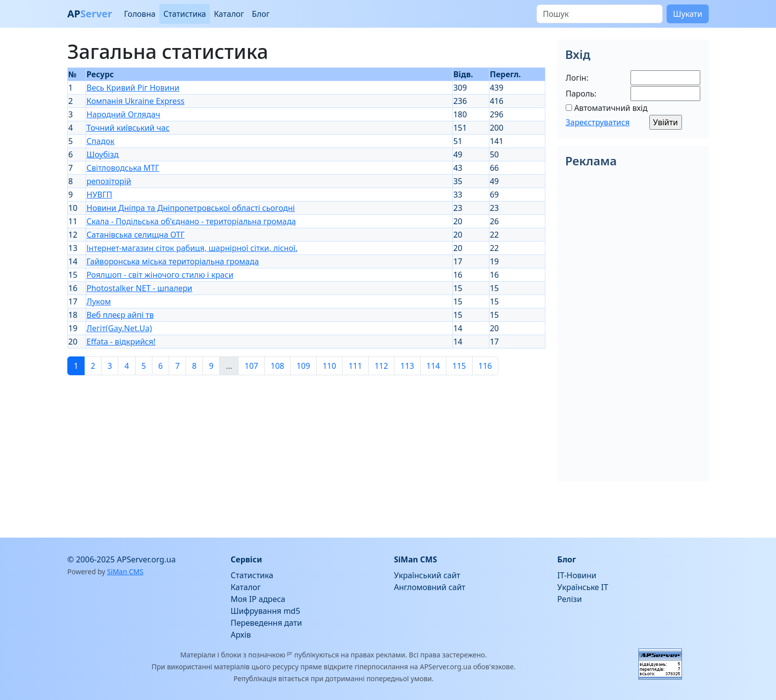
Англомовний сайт (430, 587)
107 (251, 366)
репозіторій (109, 181)
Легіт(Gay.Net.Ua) (119, 328)
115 (459, 366)
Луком (99, 301)
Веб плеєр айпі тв (120, 315)
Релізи (570, 599)
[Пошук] (600, 14)
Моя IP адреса (258, 599)
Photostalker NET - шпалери (140, 288)
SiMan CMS (125, 572)
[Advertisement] (306, 452)
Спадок (101, 141)
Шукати (688, 14)
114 (433, 366)
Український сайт (427, 575)
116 (485, 366)
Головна (140, 14)
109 (303, 366)
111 (355, 366)
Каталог (229, 14)
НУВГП (99, 195)
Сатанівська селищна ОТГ (136, 235)
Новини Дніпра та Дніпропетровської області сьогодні (191, 208)
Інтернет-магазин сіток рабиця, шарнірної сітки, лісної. (192, 248)
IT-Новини (577, 575)
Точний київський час (128, 128)
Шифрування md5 (266, 611)
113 (407, 366)
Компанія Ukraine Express (136, 101)
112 (381, 366)
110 (329, 366)
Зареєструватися (598, 122)
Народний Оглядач (123, 114)
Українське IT (583, 587)
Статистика (185, 14)
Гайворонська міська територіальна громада (173, 261)
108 (277, 366)
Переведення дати (266, 623)
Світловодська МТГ (123, 168)
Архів (241, 635)
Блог (261, 14)
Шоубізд (103, 154)
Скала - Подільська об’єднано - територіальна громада (191, 221)
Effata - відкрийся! (121, 342)
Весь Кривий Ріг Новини (133, 88)
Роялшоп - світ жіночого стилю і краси (160, 275)
